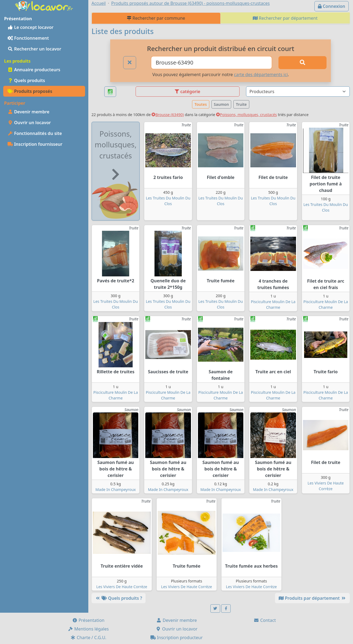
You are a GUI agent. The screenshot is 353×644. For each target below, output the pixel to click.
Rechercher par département (285, 18)
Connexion (332, 6)
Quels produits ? (119, 598)
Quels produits (26, 80)
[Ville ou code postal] (211, 63)
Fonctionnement (28, 38)
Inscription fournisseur (35, 144)
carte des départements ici (261, 74)
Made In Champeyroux (116, 489)
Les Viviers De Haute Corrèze (122, 587)
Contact (265, 620)
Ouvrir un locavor (29, 123)
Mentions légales (88, 629)
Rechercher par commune (156, 18)
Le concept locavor (31, 27)
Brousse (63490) (168, 115)
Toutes (201, 104)
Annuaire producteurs (34, 70)
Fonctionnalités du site (35, 133)
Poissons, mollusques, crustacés (246, 115)
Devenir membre (28, 112)
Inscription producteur (177, 638)
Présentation (88, 620)
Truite (241, 104)
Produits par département (312, 598)
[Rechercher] (302, 63)
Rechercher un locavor (34, 49)
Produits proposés (30, 91)
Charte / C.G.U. (88, 638)
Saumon (221, 104)
